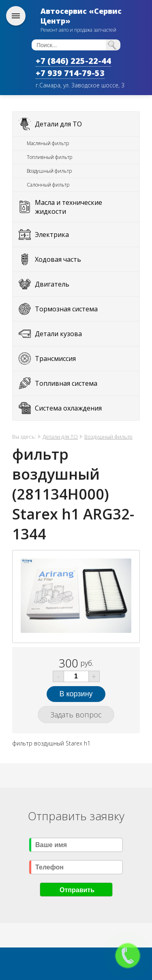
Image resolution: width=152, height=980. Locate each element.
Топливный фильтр (49, 157)
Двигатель (52, 284)
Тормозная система (66, 309)
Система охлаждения (68, 408)
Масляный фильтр (48, 143)
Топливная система (66, 383)
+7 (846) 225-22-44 (73, 61)
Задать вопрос (76, 715)
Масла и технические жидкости (69, 207)
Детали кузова (58, 334)
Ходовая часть (58, 259)
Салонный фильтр (48, 185)
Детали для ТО (58, 124)
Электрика (52, 235)
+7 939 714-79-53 (70, 73)
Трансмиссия (55, 359)
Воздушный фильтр (49, 171)
